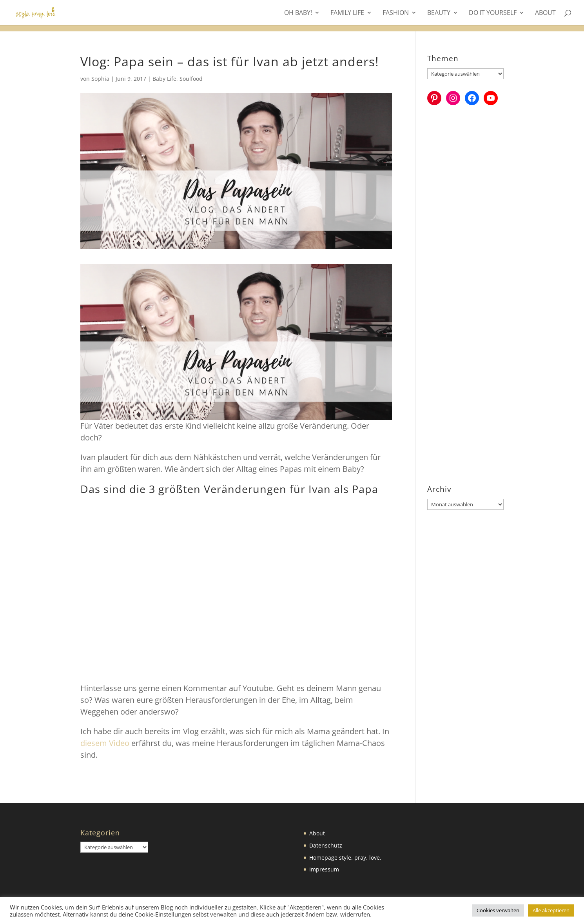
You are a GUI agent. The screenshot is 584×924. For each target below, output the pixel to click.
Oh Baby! (298, 13)
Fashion (396, 13)
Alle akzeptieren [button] (551, 910)
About (545, 13)
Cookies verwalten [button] (498, 910)
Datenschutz (326, 845)
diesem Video (105, 743)
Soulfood (191, 79)
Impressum (324, 869)
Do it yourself (493, 13)
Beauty (439, 13)
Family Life (347, 13)
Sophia (100, 79)
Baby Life (164, 79)
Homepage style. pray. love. (345, 858)
